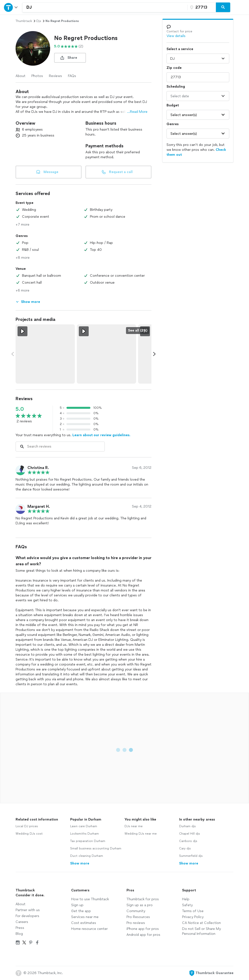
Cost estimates (84, 923)
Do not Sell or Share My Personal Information (201, 931)
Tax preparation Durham (88, 841)
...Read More (137, 112)
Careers (22, 922)
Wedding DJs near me (141, 834)
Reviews (55, 76)
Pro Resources (138, 917)
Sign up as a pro (140, 905)
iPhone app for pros (143, 929)
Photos (37, 76)
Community (136, 911)
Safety (187, 905)
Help (186, 899)
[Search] (223, 7)
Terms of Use (193, 911)
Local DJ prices (27, 826)
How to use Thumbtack (90, 899)
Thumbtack (24, 21)
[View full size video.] (45, 354)
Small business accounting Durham (96, 848)
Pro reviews (136, 923)
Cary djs (185, 848)
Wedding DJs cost (29, 834)
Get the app (81, 911)
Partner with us (28, 910)
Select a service (180, 49)
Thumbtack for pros (143, 899)
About (21, 76)
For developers (27, 916)
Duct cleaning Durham (87, 856)
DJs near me (134, 826)
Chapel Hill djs (189, 834)
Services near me (85, 917)
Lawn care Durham (84, 826)
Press (20, 928)
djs (39, 21)
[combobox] (105, 7)
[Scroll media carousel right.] (154, 354)
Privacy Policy (193, 917)
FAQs (72, 76)
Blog (19, 934)
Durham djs (187, 826)
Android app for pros (143, 935)
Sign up (77, 905)
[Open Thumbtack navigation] (11, 7)
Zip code (174, 68)
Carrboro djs (188, 841)
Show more (80, 863)
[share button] (70, 58)
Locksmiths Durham (84, 834)
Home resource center (89, 929)
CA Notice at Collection (201, 923)
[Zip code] (201, 7)
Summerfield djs (191, 856)
